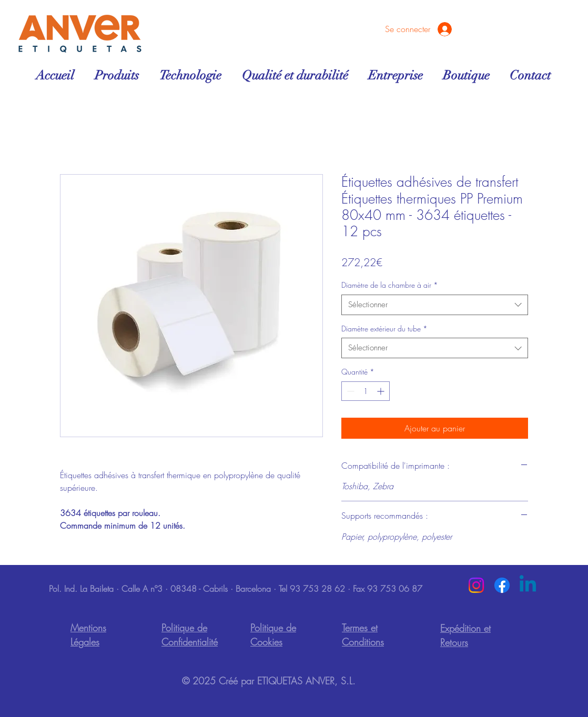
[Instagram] (476, 585)
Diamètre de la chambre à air (390, 285)
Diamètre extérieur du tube (384, 329)
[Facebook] (502, 585)
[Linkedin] (528, 585)
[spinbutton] (366, 391)
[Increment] (382, 391)
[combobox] (435, 305)
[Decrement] (349, 391)
